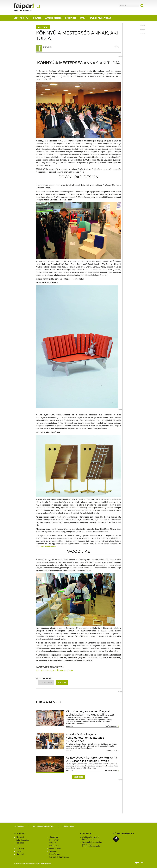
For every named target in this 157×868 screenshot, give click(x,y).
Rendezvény (43, 27)
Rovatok (37, 18)
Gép (18, 846)
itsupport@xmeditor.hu (91, 846)
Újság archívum (22, 18)
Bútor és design (22, 840)
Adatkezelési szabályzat (43, 826)
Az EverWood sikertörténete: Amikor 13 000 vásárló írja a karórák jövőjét (91, 759)
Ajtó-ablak (20, 837)
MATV (83, 18)
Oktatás (19, 851)
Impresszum (19, 826)
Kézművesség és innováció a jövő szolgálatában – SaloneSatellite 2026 (90, 713)
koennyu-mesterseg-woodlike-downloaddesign (55, 670)
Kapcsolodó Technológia (59, 857)
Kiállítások (71, 18)
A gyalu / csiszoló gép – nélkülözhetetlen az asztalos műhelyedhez (85, 738)
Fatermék (20, 843)
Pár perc (53, 843)
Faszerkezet (54, 846)
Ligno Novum (55, 854)
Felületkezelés (55, 848)
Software (53, 851)
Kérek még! (78, 777)
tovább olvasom (111, 726)
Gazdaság (20, 849)
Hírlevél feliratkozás (100, 18)
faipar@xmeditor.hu (90, 839)
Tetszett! (62, 683)
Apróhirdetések (53, 18)
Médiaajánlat (69, 826)
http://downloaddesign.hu (46, 546)
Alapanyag (54, 837)
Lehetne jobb (46, 683)
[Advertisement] (78, 798)
